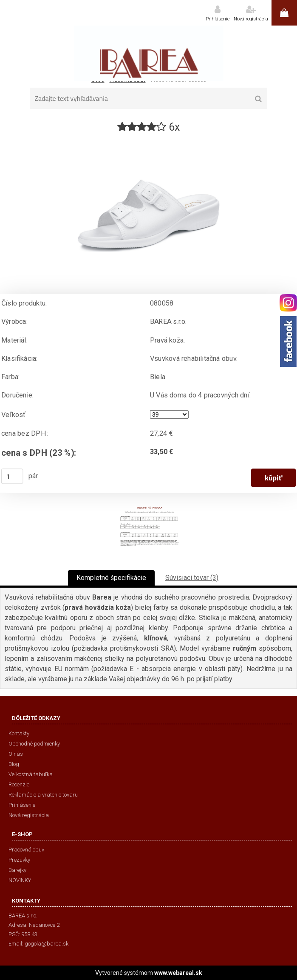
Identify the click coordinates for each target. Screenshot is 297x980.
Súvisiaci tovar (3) (192, 578)
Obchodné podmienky (34, 744)
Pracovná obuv (26, 850)
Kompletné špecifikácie (111, 578)
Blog (14, 764)
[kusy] (12, 476)
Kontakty (19, 733)
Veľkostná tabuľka (31, 774)
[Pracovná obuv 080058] (149, 138)
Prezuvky (19, 860)
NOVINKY (20, 880)
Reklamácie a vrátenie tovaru (43, 795)
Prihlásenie (218, 19)
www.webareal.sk (178, 973)
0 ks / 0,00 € (284, 13)
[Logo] (148, 53)
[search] (258, 99)
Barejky (17, 870)
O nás (16, 754)
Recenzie (19, 784)
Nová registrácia (251, 19)
